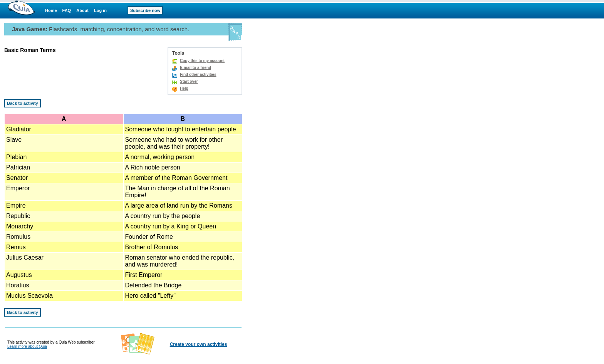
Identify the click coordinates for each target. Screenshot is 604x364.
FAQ (67, 10)
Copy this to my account (202, 61)
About (82, 10)
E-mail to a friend (195, 68)
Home (51, 10)
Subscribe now (145, 10)
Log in (100, 10)
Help (184, 88)
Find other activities (198, 75)
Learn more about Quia (27, 346)
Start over (189, 81)
